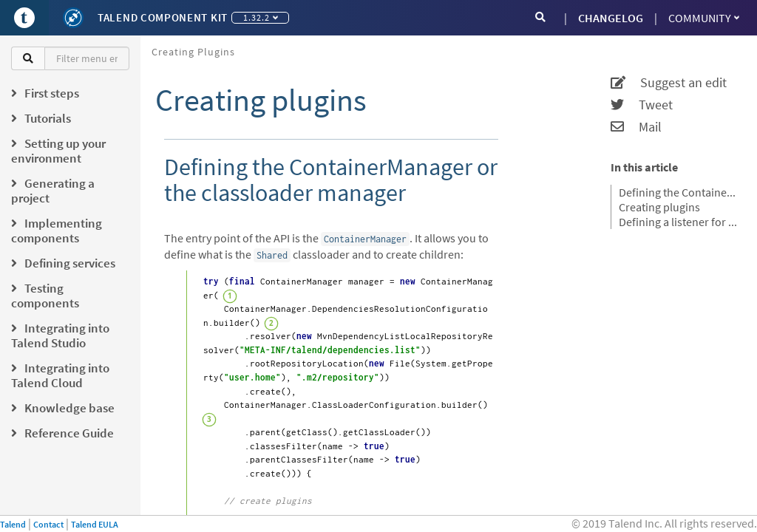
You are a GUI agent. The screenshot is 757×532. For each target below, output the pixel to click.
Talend (13, 524)
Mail (636, 127)
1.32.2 (261, 17)
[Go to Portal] (24, 18)
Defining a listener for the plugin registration (679, 222)
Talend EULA (95, 524)
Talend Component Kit (163, 17)
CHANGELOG (611, 18)
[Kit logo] (73, 18)
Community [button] (704, 18)
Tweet (642, 105)
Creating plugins (193, 52)
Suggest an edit (669, 83)
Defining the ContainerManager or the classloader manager (679, 192)
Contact (48, 524)
